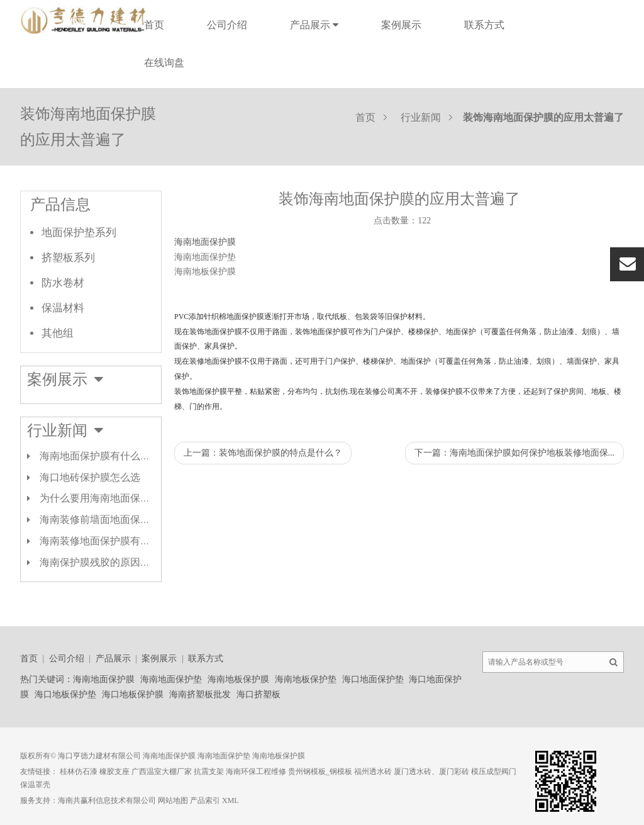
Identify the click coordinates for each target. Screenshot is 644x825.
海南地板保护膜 (238, 679)
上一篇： (263, 453)
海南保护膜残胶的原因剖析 (100, 562)
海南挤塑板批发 (200, 694)
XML (230, 800)
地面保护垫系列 (79, 233)
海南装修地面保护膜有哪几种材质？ (120, 541)
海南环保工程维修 (256, 772)
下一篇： (515, 453)
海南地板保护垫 (306, 679)
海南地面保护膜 (205, 242)
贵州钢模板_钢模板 (320, 772)
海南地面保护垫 (171, 679)
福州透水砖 (373, 772)
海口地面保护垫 (373, 679)
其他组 (58, 333)
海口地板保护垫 (65, 694)
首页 (154, 25)
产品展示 (314, 25)
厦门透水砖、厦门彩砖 (431, 772)
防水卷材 (63, 283)
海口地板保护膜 (133, 694)
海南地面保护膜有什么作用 (100, 456)
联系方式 (484, 25)
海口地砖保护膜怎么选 (90, 477)
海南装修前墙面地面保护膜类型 (110, 519)
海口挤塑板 (258, 694)
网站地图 (173, 800)
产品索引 (205, 800)
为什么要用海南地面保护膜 (100, 498)
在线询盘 (164, 63)
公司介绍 (227, 25)
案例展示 (401, 25)
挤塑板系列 (68, 258)
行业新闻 (421, 117)
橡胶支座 (114, 772)
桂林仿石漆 (79, 772)
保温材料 (63, 308)
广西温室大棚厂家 (162, 772)
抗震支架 (209, 772)
